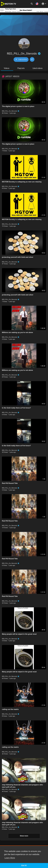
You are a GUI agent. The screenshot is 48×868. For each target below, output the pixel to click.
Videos (7, 68)
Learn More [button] (10, 858)
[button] (37, 4)
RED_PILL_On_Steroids (24, 54)
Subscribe (21, 59)
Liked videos (38, 68)
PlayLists (21, 68)
